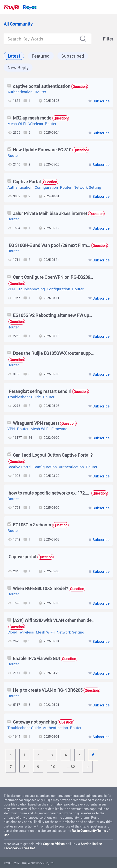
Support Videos (54, 844)
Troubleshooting (31, 289)
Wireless (36, 124)
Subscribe (101, 101)
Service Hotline (91, 844)
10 (53, 767)
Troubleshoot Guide (24, 397)
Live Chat (28, 848)
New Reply (18, 67)
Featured (41, 56)
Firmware (59, 429)
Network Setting (87, 187)
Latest (14, 56)
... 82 (71, 767)
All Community (18, 24)
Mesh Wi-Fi (17, 124)
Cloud (12, 632)
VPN (11, 289)
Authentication (20, 92)
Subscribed (73, 56)
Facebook (11, 848)
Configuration (46, 187)
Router (40, 92)
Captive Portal (19, 467)
